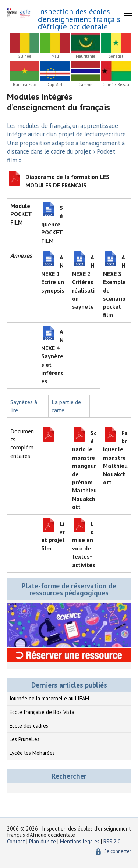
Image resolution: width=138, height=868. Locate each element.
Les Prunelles (24, 739)
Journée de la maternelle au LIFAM (49, 698)
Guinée (24, 56)
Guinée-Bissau (116, 85)
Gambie (85, 85)
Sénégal (116, 56)
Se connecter (118, 851)
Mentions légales (80, 841)
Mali (55, 56)
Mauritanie (86, 56)
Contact (16, 841)
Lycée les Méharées (32, 753)
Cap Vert (55, 85)
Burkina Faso (25, 85)
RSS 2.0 (112, 841)
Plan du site (43, 841)
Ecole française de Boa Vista (42, 712)
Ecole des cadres (29, 726)
